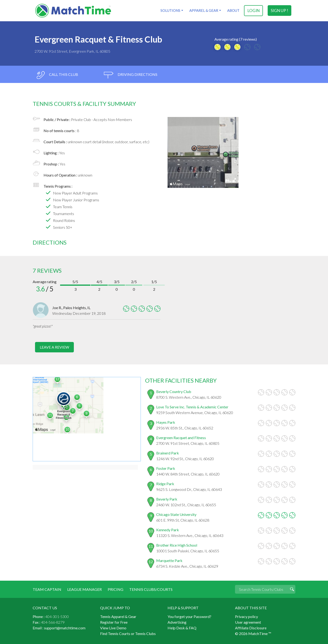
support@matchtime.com (65, 628)
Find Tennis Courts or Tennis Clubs (128, 633)
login (253, 11)
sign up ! (280, 11)
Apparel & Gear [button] (204, 10)
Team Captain (47, 589)
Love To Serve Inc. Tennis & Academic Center (192, 407)
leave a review (54, 347)
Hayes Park (166, 422)
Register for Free (114, 622)
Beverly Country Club (174, 391)
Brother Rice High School (177, 545)
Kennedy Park (168, 529)
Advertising (177, 622)
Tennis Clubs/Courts (151, 589)
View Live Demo (113, 628)
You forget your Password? (189, 616)
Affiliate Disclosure (251, 628)
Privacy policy (246, 616)
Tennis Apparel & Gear (118, 616)
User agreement (248, 622)
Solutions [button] (170, 10)
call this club (57, 75)
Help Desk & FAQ (182, 628)
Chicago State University (176, 514)
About (233, 10)
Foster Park (166, 468)
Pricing (115, 589)
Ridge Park (165, 483)
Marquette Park (169, 560)
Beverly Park (167, 499)
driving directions (131, 75)
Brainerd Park (168, 453)
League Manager (84, 589)
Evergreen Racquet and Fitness (181, 437)
